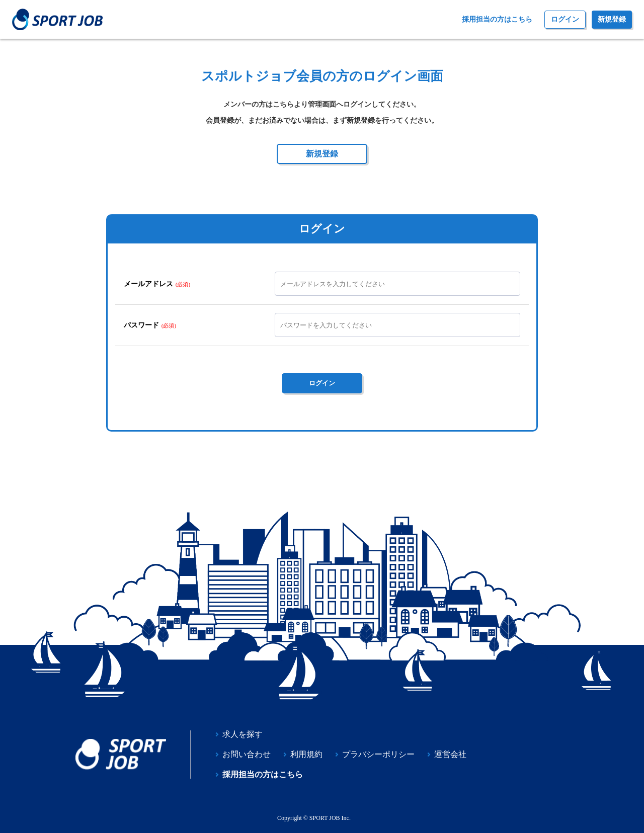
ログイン (565, 19)
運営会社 (450, 755)
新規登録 (612, 19)
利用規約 (306, 755)
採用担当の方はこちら (497, 20)
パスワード (141, 325)
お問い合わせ (247, 755)
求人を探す (243, 734)
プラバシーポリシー (378, 755)
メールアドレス (148, 284)
